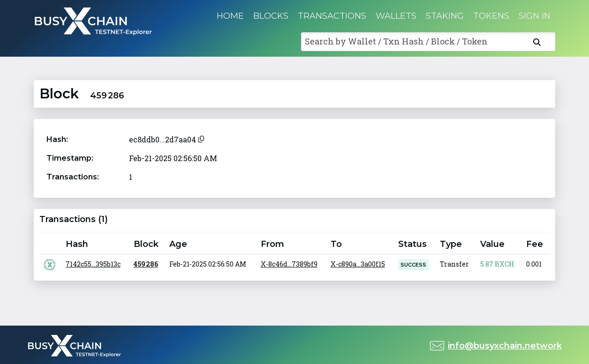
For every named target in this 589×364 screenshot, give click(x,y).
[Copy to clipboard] (201, 138)
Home (230, 16)
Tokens (491, 16)
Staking (445, 16)
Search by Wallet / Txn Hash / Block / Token (396, 41)
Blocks (271, 16)
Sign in (535, 16)
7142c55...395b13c (93, 264)
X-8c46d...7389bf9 (289, 264)
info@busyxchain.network (505, 346)
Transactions (332, 16)
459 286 (146, 264)
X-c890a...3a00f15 (358, 264)
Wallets (396, 16)
